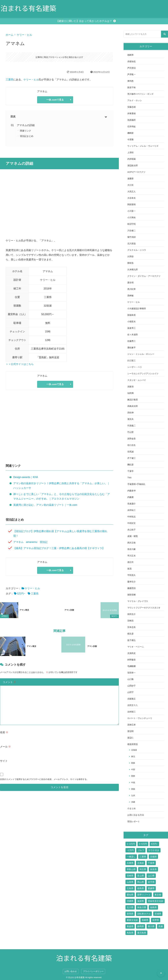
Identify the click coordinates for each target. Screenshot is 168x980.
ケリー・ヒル (24, 35)
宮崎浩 (130, 621)
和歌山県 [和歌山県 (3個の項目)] (131, 869)
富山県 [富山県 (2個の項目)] (141, 876)
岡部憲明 (132, 205)
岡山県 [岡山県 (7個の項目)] (141, 882)
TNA (129, 478)
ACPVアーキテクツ (136, 172)
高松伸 (130, 413)
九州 (133, 795)
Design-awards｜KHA (26, 477)
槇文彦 (130, 634)
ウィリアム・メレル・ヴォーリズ (143, 146)
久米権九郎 (133, 270)
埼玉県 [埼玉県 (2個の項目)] (143, 869)
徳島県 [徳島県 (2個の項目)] (141, 888)
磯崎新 (130, 133)
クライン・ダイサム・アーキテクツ (144, 276)
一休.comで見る (55, 100)
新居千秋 (132, 87)
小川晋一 (132, 211)
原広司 (130, 562)
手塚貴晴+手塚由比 (136, 484)
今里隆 (130, 139)
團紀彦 (130, 465)
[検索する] (165, 34)
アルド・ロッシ (135, 100)
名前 (4, 727)
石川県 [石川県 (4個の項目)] (130, 907)
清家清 (130, 387)
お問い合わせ (71, 971)
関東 (133, 763)
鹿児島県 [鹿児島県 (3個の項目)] (142, 933)
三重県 (10, 80)
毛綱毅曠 (132, 666)
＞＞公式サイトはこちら (20, 364)
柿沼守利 (132, 224)
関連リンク (26, 131)
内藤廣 (130, 497)
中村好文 (132, 523)
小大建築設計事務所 (137, 309)
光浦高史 (132, 653)
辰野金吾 (132, 439)
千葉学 (130, 471)
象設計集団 (133, 400)
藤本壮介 (132, 582)
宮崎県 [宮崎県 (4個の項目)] (130, 876)
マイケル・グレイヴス (138, 601)
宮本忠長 (132, 627)
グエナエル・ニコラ (137, 250)
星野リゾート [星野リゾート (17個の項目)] (144, 895)
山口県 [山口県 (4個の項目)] (151, 876)
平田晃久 (132, 575)
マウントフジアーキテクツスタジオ (144, 608)
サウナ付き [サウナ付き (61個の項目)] (154, 850)
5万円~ (21, 594)
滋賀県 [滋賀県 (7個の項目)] (141, 901)
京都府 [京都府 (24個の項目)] (153, 857)
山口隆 (130, 679)
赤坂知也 (132, 61)
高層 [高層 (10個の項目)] (161, 926)
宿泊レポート (134, 821)
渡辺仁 (130, 738)
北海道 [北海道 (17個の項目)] (141, 863)
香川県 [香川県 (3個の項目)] (151, 926)
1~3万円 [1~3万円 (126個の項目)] (131, 844)
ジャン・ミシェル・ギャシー (141, 354)
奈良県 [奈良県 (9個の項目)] (153, 869)
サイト (4, 756)
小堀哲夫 (132, 322)
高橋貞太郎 (133, 406)
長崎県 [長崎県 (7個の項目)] (145, 920)
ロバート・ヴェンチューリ (140, 718)
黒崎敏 (130, 296)
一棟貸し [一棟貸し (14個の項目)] (131, 857)
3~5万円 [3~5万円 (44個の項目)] (143, 844)
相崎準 (130, 55)
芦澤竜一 (132, 74)
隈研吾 (130, 263)
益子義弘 (132, 640)
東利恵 (130, 81)
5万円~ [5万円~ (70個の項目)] (154, 844)
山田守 (130, 692)
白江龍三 (132, 361)
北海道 (134, 750)
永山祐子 (132, 530)
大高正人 (132, 192)
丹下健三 (132, 458)
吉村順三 (132, 712)
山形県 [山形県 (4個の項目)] (130, 882)
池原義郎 (132, 120)
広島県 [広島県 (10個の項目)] (130, 888)
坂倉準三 (132, 328)
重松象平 (132, 348)
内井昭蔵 (132, 159)
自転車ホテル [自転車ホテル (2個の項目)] (144, 914)
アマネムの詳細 (26, 125)
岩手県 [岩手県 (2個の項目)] (151, 882)
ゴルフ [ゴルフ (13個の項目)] (141, 850)
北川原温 (132, 244)
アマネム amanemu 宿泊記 (30, 542)
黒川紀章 (132, 289)
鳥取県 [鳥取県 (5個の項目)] (130, 933)
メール (5, 742)
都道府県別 (133, 744)
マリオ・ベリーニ (136, 647)
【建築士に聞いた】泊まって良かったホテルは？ (84, 21)
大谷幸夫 (132, 198)
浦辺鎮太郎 (133, 166)
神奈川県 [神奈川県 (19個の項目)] (142, 907)
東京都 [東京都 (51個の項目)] (158, 895)
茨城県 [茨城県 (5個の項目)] (158, 914)
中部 (133, 769)
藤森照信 (132, 588)
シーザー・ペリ (135, 367)
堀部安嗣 (132, 595)
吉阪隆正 (132, 699)
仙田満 (130, 393)
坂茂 (129, 569)
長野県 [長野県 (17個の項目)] (156, 920)
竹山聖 (130, 432)
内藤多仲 (132, 491)
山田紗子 (132, 686)
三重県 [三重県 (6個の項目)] (143, 857)
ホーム (10, 35)
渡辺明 (130, 731)
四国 (133, 789)
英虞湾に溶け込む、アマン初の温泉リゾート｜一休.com (45, 505)
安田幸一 (132, 673)
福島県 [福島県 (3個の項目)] (153, 907)
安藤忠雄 (132, 107)
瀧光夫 (130, 419)
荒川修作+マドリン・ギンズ (140, 94)
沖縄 (133, 802)
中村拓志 (132, 517)
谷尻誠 (130, 452)
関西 (133, 776)
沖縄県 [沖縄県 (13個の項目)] (130, 901)
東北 (133, 756)
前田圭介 (132, 614)
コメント (9, 677)
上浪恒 (130, 152)
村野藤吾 (132, 660)
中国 (133, 782)
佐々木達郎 (133, 335)
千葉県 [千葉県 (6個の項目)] (151, 863)
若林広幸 (132, 725)
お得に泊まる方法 (136, 815)
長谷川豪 (132, 549)
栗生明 (130, 283)
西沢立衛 (132, 543)
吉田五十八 (133, 705)
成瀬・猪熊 (133, 536)
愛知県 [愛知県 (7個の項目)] (130, 895)
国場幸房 (132, 315)
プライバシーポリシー (93, 971)
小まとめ (132, 808)
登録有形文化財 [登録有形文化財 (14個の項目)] (156, 901)
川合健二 (132, 231)
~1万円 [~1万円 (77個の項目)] (130, 850)
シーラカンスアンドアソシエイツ (143, 374)
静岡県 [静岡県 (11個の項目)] (141, 926)
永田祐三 (132, 510)
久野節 (130, 257)
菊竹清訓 (132, 237)
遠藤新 (130, 179)
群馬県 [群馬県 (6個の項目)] (130, 914)
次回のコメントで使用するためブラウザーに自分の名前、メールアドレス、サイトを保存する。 (44, 774)
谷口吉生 (132, 445)
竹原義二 (132, 426)
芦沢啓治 (132, 68)
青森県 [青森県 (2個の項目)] (130, 926)
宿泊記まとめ (27, 136)
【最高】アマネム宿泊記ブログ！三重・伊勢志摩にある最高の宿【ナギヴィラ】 (59, 548)
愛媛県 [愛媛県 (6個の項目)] (151, 888)
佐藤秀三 (132, 341)
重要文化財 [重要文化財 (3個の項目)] (132, 920)
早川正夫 (132, 556)
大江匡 (130, 185)
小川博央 (132, 218)
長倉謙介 (132, 504)
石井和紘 (132, 126)
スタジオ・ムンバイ (137, 380)
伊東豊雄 (132, 113)
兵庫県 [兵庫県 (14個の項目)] (130, 863)
